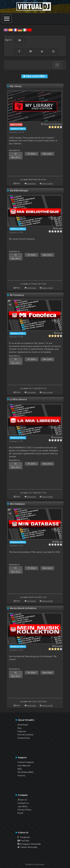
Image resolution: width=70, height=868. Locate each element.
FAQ (20, 769)
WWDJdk (59, 542)
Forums (21, 775)
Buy (20, 728)
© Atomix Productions (35, 865)
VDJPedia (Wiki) (25, 772)
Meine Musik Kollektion (23, 608)
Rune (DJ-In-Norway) (53, 124)
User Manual (24, 766)
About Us (22, 800)
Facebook (24, 837)
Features (22, 731)
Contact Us (23, 803)
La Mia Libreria (18, 399)
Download (23, 725)
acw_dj (59, 333)
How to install (47, 183)
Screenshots (24, 738)
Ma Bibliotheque (19, 191)
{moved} (59, 646)
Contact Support (26, 762)
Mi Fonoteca (17, 295)
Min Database (17, 504)
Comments (31, 183)
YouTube (23, 841)
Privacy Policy (24, 810)
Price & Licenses (25, 735)
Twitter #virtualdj (27, 847)
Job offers (23, 806)
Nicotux (59, 228)
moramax (58, 437)
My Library (16, 86)
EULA (20, 813)
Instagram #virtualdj (29, 844)
